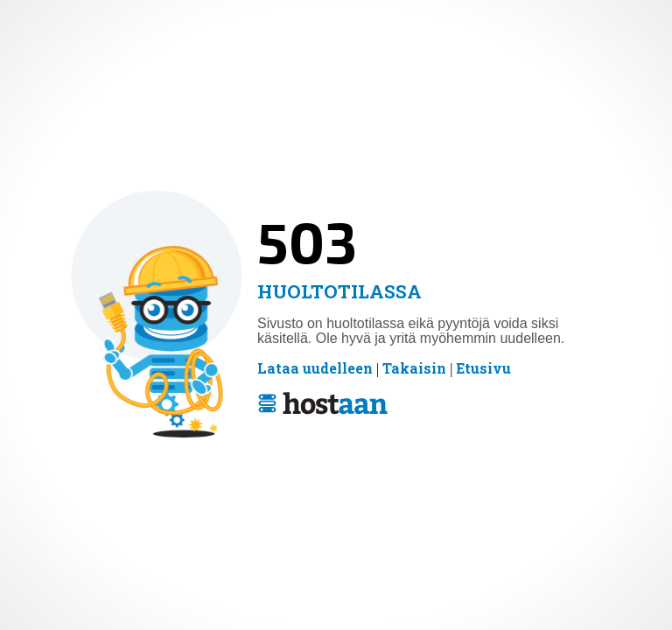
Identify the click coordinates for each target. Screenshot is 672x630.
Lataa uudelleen (315, 368)
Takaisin (414, 368)
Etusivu (483, 368)
